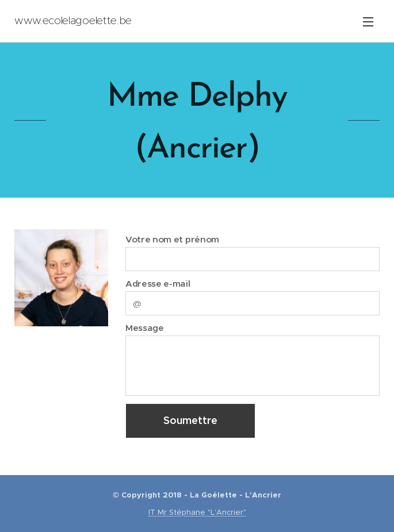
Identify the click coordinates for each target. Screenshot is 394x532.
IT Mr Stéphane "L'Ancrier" (197, 512)
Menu (368, 22)
